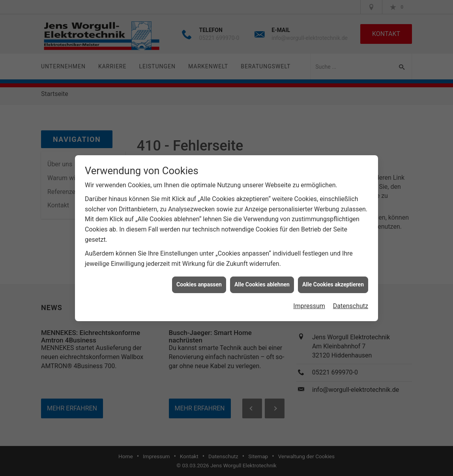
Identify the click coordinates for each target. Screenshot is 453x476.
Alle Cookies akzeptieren (333, 282)
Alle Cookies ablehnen (262, 282)
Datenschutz (351, 304)
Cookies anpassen (199, 282)
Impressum (309, 304)
